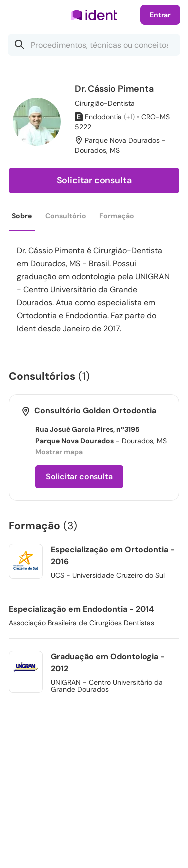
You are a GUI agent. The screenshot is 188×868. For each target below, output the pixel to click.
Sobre (22, 216)
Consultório (66, 216)
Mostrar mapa (59, 452)
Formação (117, 216)
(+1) (129, 117)
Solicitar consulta (94, 180)
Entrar (160, 15)
